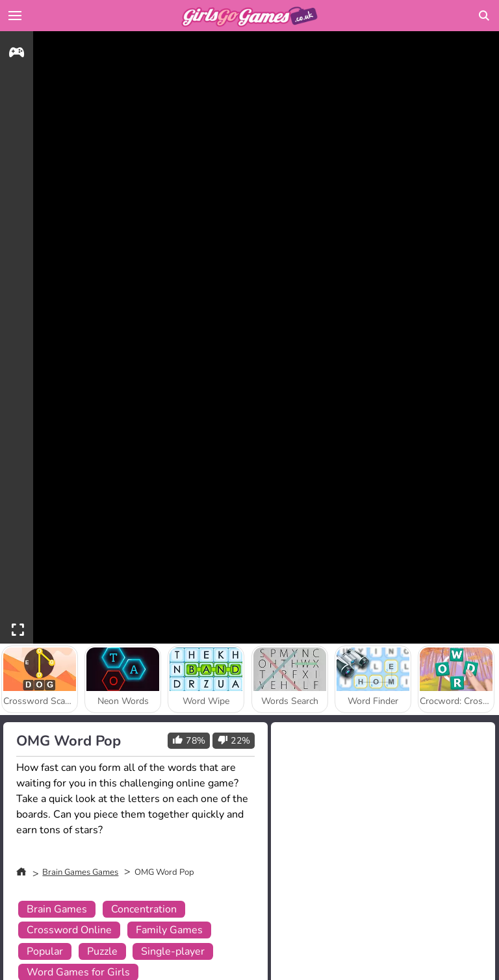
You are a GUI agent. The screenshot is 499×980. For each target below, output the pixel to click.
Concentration (144, 909)
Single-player (173, 951)
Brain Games (57, 909)
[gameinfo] (17, 54)
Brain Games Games (80, 872)
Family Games (169, 930)
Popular (45, 951)
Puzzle (102, 951)
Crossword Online (69, 930)
